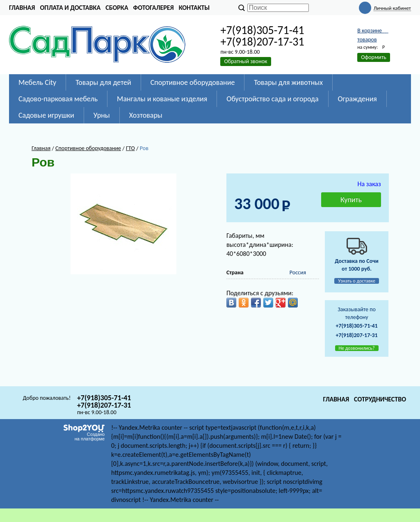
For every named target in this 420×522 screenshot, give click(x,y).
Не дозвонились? (357, 348)
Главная (22, 8)
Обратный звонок (245, 61)
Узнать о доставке (357, 281)
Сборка (117, 8)
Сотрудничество (380, 399)
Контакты (194, 8)
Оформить (374, 57)
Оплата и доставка (70, 8)
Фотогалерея (154, 8)
